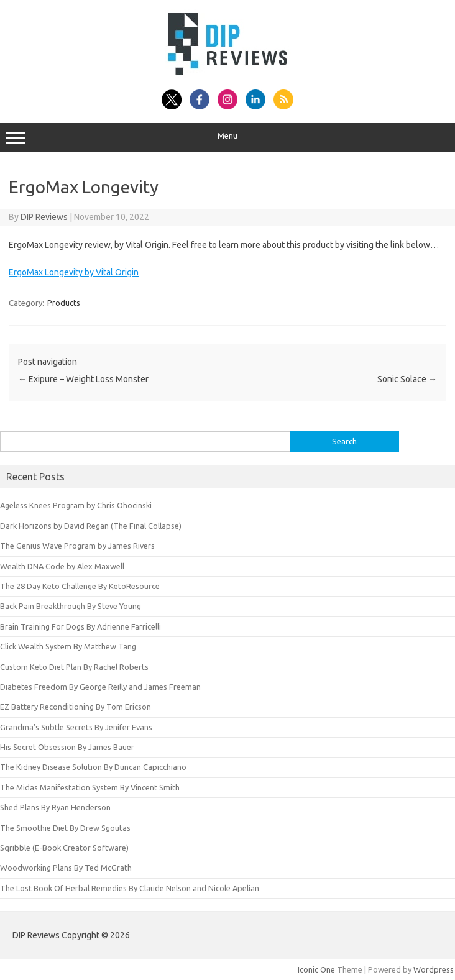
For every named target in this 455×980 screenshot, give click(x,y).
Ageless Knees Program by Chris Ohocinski (76, 505)
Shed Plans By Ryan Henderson (55, 807)
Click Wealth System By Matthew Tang (68, 646)
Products (64, 303)
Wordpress (434, 969)
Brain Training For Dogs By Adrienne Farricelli (80, 626)
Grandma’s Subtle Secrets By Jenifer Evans (76, 727)
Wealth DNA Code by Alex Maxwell (62, 566)
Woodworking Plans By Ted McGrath (66, 868)
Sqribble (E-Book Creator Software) (64, 848)
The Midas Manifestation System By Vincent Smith (90, 787)
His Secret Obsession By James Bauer (67, 747)
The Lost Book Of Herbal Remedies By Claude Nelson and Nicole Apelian (130, 888)
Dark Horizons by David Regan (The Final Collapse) (91, 526)
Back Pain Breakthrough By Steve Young (71, 606)
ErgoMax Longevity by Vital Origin (74, 272)
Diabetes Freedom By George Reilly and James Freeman (100, 687)
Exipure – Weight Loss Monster (83, 379)
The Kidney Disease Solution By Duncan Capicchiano (93, 767)
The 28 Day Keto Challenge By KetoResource (80, 586)
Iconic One (316, 969)
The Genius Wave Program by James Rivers (77, 546)
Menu (227, 137)
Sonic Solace (407, 379)
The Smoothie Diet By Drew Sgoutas (65, 828)
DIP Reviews (44, 217)
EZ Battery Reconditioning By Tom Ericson (76, 707)
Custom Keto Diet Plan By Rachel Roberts (74, 667)
